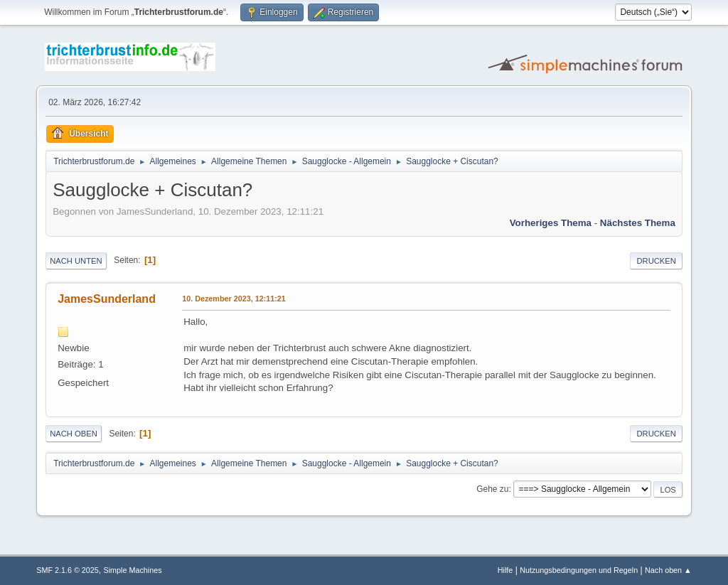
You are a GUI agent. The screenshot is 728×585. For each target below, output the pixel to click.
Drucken (656, 261)
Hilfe (505, 570)
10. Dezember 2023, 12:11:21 (234, 299)
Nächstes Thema (638, 223)
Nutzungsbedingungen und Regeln (579, 570)
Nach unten (76, 261)
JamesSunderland (107, 299)
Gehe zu (492, 489)
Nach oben (74, 434)
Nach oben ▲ (668, 570)
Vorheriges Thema (551, 223)
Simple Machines (133, 570)
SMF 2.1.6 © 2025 (68, 570)
